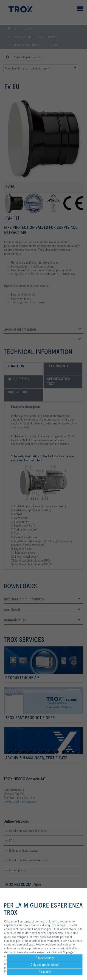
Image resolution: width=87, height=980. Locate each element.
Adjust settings (45, 958)
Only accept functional (45, 965)
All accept (45, 972)
